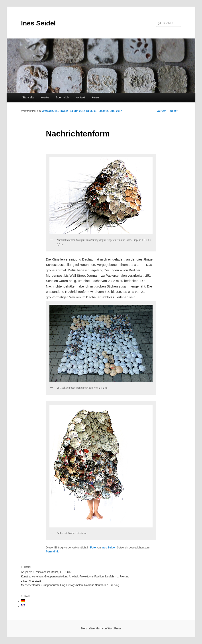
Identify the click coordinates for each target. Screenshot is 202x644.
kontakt (80, 97)
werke (45, 97)
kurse (95, 97)
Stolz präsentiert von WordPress (101, 629)
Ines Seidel (38, 23)
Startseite (28, 97)
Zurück (160, 111)
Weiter (175, 111)
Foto (93, 548)
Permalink (52, 552)
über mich (62, 97)
